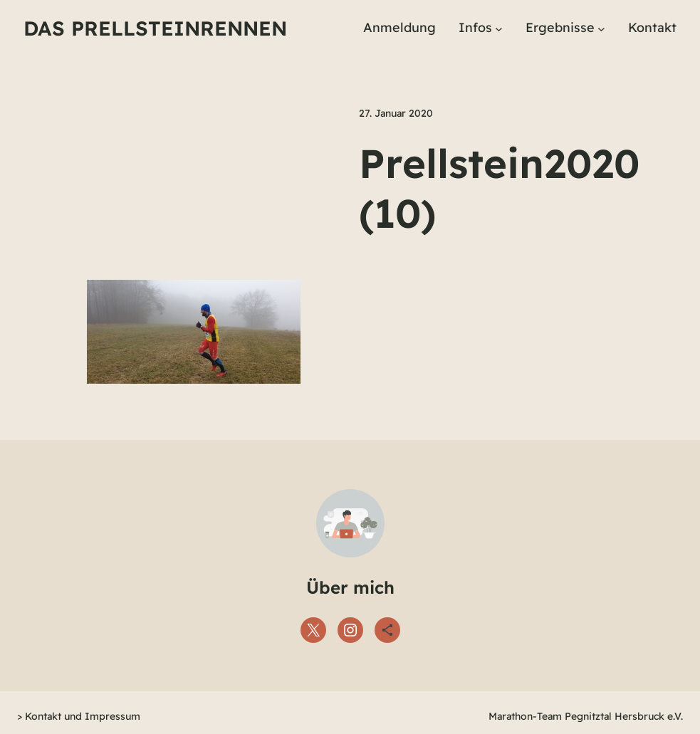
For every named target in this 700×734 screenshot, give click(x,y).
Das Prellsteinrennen (155, 28)
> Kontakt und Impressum (79, 716)
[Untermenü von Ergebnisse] (601, 28)
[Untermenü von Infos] (499, 28)
